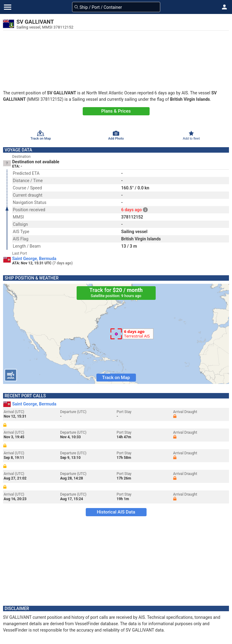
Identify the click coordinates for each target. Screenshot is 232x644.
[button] (224, 7)
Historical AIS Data (116, 512)
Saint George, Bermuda (34, 259)
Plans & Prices (116, 111)
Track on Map (116, 378)
